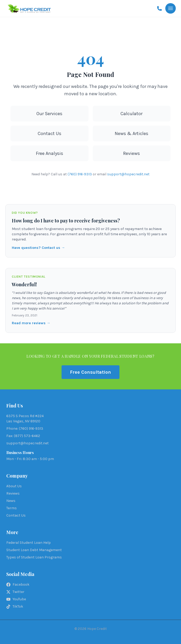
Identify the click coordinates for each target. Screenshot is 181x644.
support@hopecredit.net (128, 174)
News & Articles (131, 133)
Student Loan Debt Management (34, 550)
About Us (14, 486)
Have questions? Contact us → (38, 248)
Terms (12, 508)
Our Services (49, 114)
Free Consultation (90, 372)
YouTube (16, 599)
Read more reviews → (31, 323)
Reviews (131, 153)
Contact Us (50, 133)
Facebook (18, 584)
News (11, 501)
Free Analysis (50, 153)
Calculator (131, 114)
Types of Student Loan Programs (34, 557)
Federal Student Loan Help (29, 543)
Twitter (15, 592)
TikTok (15, 606)
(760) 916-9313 (80, 174)
